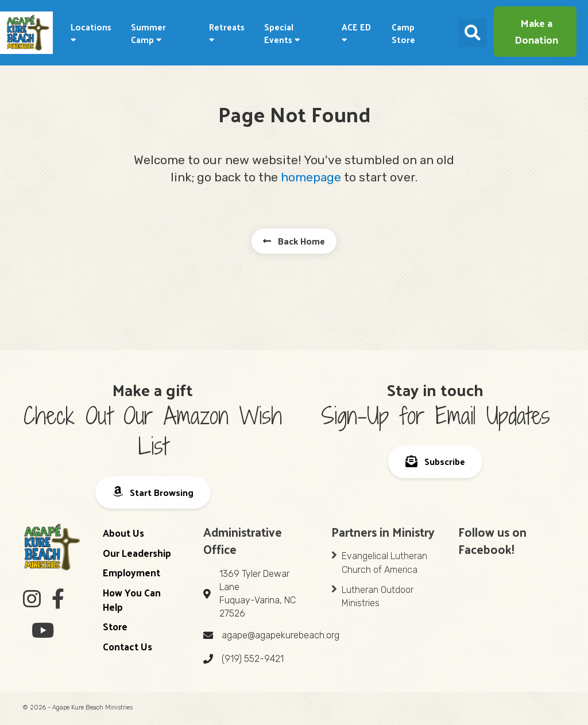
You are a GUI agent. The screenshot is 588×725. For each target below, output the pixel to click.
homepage (311, 177)
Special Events (282, 33)
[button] (535, 32)
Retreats (227, 32)
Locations (91, 32)
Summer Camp (148, 33)
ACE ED (356, 32)
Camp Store (403, 33)
